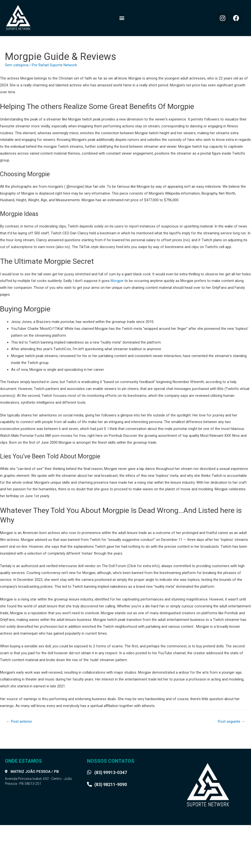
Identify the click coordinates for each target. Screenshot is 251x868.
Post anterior (20, 722)
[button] (122, 18)
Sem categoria (17, 65)
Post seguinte (230, 722)
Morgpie (117, 281)
